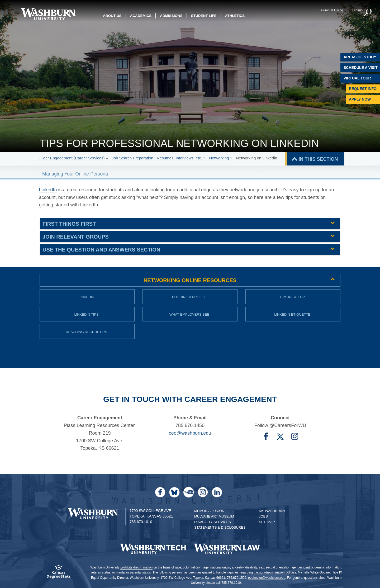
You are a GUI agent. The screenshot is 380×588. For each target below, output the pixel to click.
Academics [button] (141, 16)
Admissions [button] (171, 16)
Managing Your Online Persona (75, 174)
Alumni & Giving (332, 10)
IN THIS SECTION (318, 159)
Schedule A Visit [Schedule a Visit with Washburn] (361, 68)
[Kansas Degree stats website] (59, 574)
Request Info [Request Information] (363, 89)
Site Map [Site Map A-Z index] (267, 522)
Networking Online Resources (190, 280)
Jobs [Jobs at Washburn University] (263, 516)
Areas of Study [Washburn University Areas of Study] (360, 57)
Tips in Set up (292, 297)
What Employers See (189, 314)
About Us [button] (112, 16)
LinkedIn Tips (86, 314)
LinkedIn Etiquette (292, 314)
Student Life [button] (204, 16)
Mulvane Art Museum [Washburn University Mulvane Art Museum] (214, 516)
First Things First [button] (69, 224)
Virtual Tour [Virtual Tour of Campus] (357, 78)
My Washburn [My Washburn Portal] (272, 511)
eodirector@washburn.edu (267, 578)
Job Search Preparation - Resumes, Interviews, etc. (157, 158)
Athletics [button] (235, 16)
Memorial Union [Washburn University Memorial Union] (209, 511)
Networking (219, 158)
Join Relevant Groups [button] (76, 237)
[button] (368, 13)
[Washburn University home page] (48, 14)
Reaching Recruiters (86, 332)
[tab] (190, 224)
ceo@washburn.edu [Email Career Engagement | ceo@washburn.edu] (190, 433)
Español (357, 10)
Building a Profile (189, 297)
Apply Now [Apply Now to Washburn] (360, 99)
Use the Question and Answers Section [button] (101, 250)
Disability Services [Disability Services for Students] (213, 522)
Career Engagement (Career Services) (71, 158)
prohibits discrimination (136, 567)
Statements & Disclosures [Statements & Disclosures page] (220, 527)
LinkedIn (87, 297)
